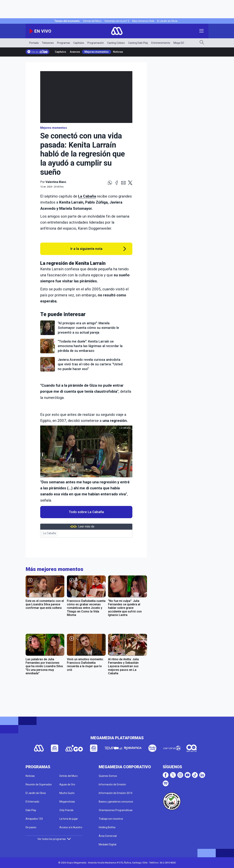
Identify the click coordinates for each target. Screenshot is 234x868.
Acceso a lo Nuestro (71, 827)
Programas (64, 43)
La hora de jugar (69, 819)
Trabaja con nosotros (111, 819)
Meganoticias (67, 802)
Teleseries (48, 43)
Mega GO (179, 43)
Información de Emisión (112, 784)
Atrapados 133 (34, 819)
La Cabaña (49, 533)
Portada (34, 43)
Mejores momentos (97, 52)
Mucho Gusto (67, 793)
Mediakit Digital (107, 844)
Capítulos (79, 43)
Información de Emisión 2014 (116, 793)
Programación (96, 43)
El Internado (32, 802)
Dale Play (31, 810)
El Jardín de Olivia (167, 21)
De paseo (31, 827)
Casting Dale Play (138, 43)
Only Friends (66, 810)
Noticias (118, 52)
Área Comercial (108, 836)
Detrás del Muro (92, 21)
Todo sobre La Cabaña (86, 512)
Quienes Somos (108, 776)
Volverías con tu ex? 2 (117, 21)
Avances (75, 52)
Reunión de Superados (39, 784)
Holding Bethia (107, 827)
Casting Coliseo (116, 43)
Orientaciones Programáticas (116, 810)
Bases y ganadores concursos (116, 802)
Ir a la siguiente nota (86, 249)
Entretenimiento (161, 43)
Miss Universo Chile (143, 21)
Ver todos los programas (54, 839)
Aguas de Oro (67, 784)
